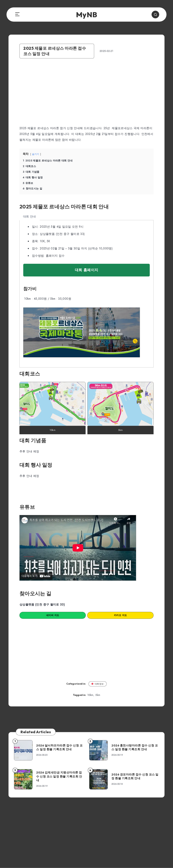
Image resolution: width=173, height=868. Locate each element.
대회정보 (98, 684)
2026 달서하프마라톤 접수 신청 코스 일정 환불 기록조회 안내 (59, 747)
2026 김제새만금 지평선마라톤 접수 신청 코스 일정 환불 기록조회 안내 (59, 776)
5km (98, 695)
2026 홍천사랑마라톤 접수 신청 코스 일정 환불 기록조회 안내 (135, 747)
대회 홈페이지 (86, 270)
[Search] (155, 15)
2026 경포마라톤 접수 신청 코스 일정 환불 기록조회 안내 (135, 776)
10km (90, 695)
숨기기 (36, 154)
